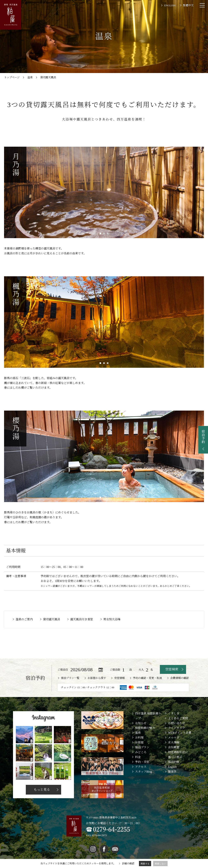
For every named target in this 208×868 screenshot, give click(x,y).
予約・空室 (142, 762)
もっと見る (41, 790)
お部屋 (139, 743)
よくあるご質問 (178, 718)
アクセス (141, 767)
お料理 (139, 738)
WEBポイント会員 (180, 733)
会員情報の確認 (179, 678)
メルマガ (174, 738)
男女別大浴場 (112, 619)
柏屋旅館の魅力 (145, 728)
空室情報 (119, 678)
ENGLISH (170, 5)
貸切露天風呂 (52, 619)
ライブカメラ (177, 728)
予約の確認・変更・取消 (147, 678)
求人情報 (174, 743)
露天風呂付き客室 (82, 619)
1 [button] (100, 233)
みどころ (141, 752)
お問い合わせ (177, 723)
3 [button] (108, 233)
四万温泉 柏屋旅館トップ (148, 716)
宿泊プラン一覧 (70, 678)
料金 (138, 757)
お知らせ (141, 723)
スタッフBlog (144, 772)
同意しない (160, 864)
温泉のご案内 (24, 619)
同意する (145, 864)
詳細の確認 (128, 864)
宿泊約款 (174, 762)
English (172, 767)
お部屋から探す (97, 678)
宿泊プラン (142, 747)
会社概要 (174, 747)
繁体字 (172, 772)
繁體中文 (188, 5)
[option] (104, 192)
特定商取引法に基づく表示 (178, 755)
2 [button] (104, 233)
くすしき (174, 714)
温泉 (138, 733)
